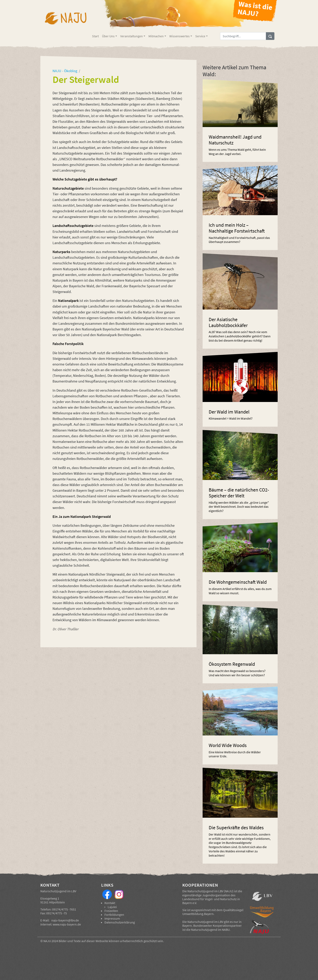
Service (200, 36)
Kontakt (110, 903)
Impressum (112, 918)
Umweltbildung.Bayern (198, 914)
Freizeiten (111, 911)
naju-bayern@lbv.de (65, 920)
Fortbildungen (114, 915)
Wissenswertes (179, 36)
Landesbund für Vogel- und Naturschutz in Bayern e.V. (211, 901)
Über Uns (108, 36)
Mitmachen (156, 36)
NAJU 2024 (51, 941)
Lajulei (112, 907)
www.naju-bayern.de (67, 924)
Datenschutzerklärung (120, 922)
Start (95, 36)
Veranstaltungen (132, 36)
